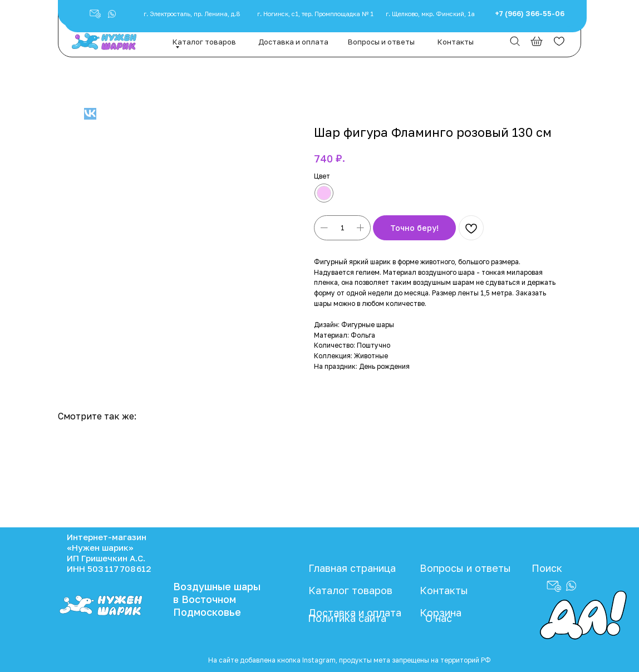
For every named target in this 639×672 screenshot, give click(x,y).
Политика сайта (347, 618)
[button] (112, 14)
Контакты (456, 42)
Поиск (547, 568)
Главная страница (352, 568)
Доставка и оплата (293, 42)
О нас (439, 618)
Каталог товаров (204, 42)
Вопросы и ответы (381, 42)
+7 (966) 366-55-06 (530, 13)
